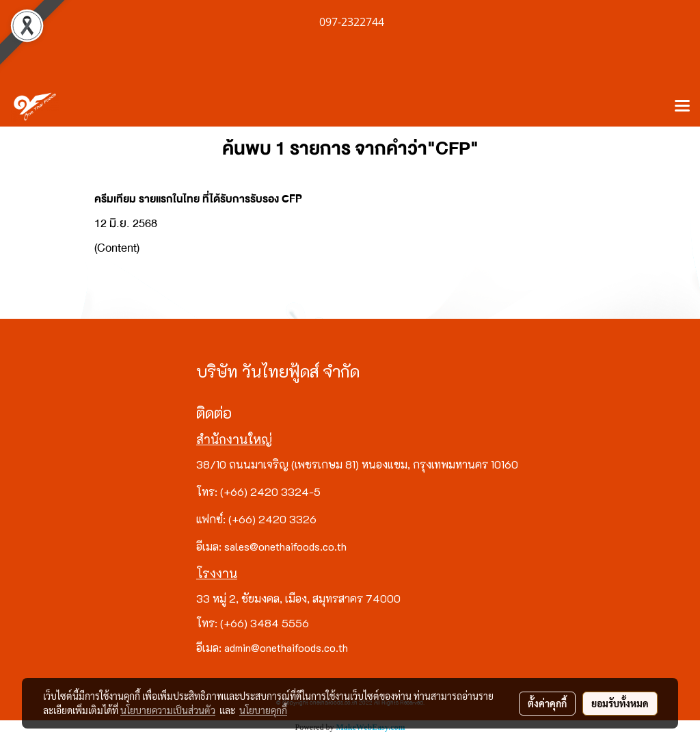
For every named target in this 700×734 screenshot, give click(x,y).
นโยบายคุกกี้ (263, 710)
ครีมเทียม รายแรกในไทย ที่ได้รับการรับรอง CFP (198, 199)
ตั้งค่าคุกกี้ (547, 703)
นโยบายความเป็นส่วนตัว (168, 710)
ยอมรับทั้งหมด (620, 703)
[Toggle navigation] (682, 107)
